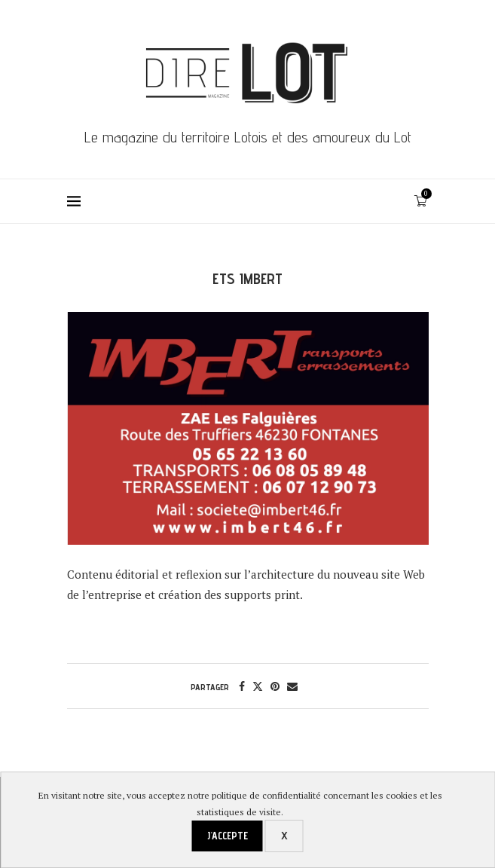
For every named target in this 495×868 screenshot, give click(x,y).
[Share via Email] (292, 686)
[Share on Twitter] (258, 686)
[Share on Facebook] (242, 686)
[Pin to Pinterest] (275, 686)
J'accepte (228, 836)
